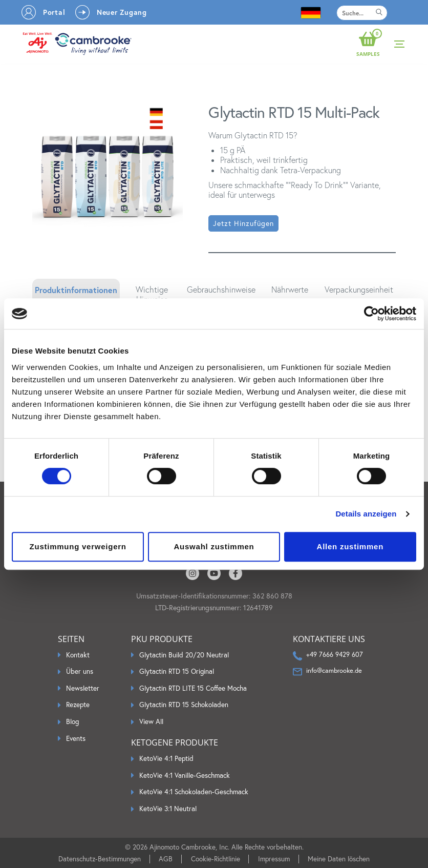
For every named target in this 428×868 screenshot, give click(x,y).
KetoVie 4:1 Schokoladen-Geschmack (194, 792)
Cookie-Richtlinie (216, 859)
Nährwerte (290, 290)
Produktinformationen (76, 290)
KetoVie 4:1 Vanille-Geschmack (185, 776)
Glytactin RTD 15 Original (177, 671)
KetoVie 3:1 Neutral (168, 809)
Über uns (80, 671)
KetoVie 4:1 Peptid (166, 759)
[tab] (76, 295)
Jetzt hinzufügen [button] (243, 223)
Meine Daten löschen (339, 859)
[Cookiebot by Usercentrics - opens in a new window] (371, 314)
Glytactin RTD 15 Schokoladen (184, 705)
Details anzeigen (366, 514)
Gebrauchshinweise (221, 290)
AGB (166, 859)
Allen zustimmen (350, 546)
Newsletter (83, 688)
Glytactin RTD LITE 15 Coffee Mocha (193, 688)
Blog (72, 722)
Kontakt (78, 655)
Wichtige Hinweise (152, 295)
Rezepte (78, 705)
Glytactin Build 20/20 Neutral (184, 655)
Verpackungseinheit (359, 290)
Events (76, 739)
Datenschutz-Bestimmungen (100, 859)
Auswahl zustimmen (214, 546)
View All (151, 722)
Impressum (274, 859)
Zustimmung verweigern (78, 546)
